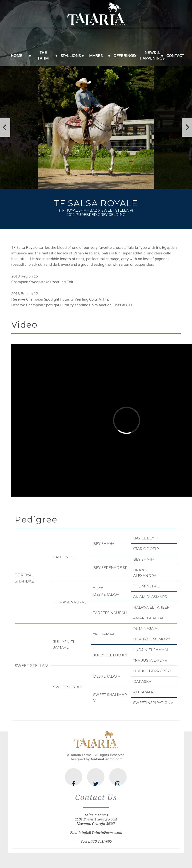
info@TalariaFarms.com (102, 833)
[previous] (5, 127)
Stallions (71, 56)
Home (17, 56)
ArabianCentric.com (107, 759)
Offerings (124, 56)
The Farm (43, 56)
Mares (96, 56)
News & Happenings (152, 56)
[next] (187, 127)
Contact (175, 56)
